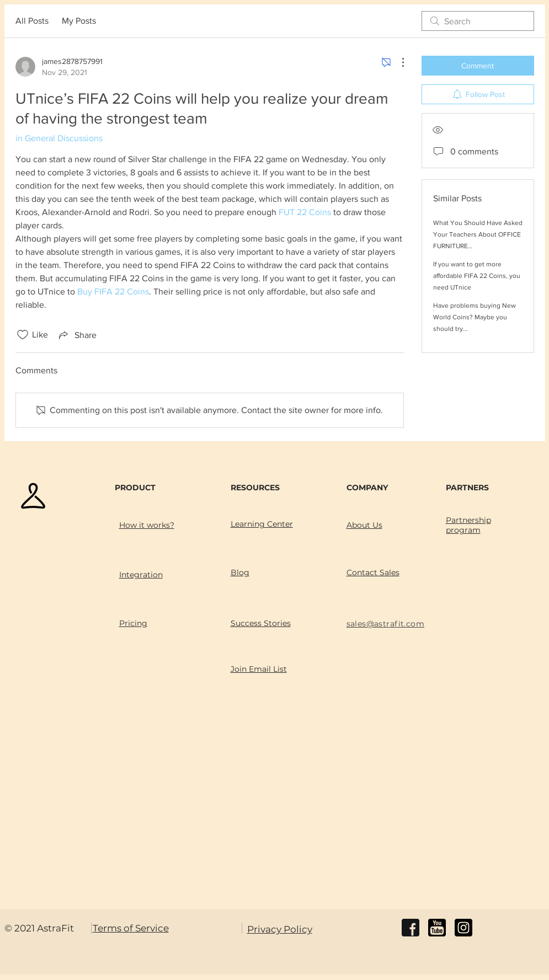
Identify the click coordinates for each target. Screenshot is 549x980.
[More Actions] (397, 62)
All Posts (32, 21)
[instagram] (463, 928)
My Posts (79, 21)
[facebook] (411, 928)
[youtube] (437, 928)
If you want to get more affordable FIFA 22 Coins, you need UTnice (477, 276)
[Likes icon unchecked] (23, 335)
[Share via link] (77, 335)
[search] (478, 21)
